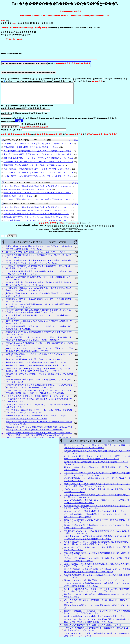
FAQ (108, 15)
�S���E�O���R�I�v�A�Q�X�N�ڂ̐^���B (25, 28)
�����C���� (72, 11)
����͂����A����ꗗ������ (73, 63)
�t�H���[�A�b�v (30, 15)
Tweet (3, 20)
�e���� (97, 81)
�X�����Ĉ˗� (74, 138)
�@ (56, 11)
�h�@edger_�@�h (15, 39)
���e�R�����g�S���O (16, 138)
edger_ (14, 23)
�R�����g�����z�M (48, 138)
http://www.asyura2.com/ (70, 227)
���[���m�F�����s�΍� (34, 131)
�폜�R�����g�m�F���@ (102, 138)
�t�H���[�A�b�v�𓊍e (56, 15)
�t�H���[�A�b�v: (12, 53)
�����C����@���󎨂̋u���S (87, 15)
